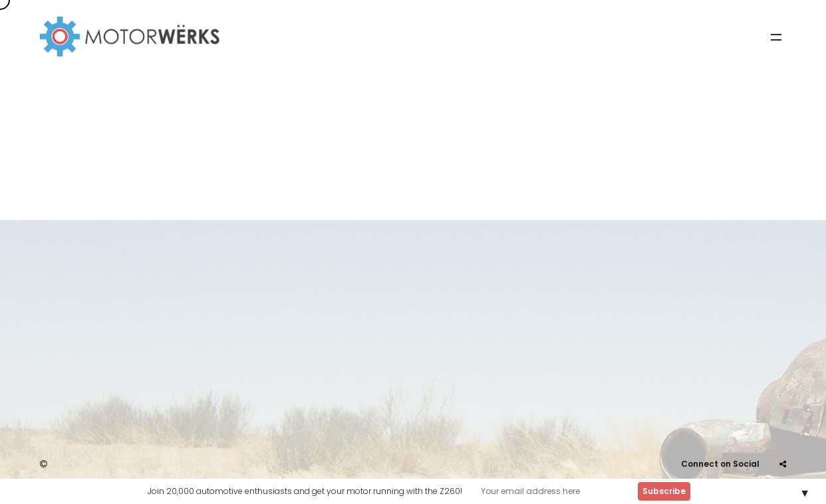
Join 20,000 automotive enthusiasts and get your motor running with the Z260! (305, 491)
